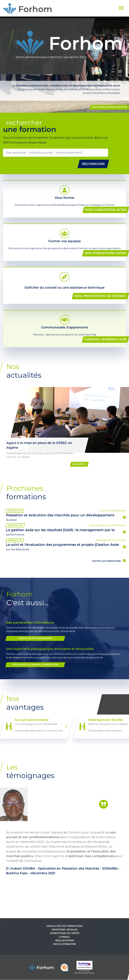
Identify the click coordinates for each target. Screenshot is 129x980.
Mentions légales (64, 930)
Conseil (65, 937)
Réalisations (65, 940)
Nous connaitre (65, 944)
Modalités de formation (64, 926)
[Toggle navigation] (121, 8)
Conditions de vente (65, 933)
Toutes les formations (109, 561)
